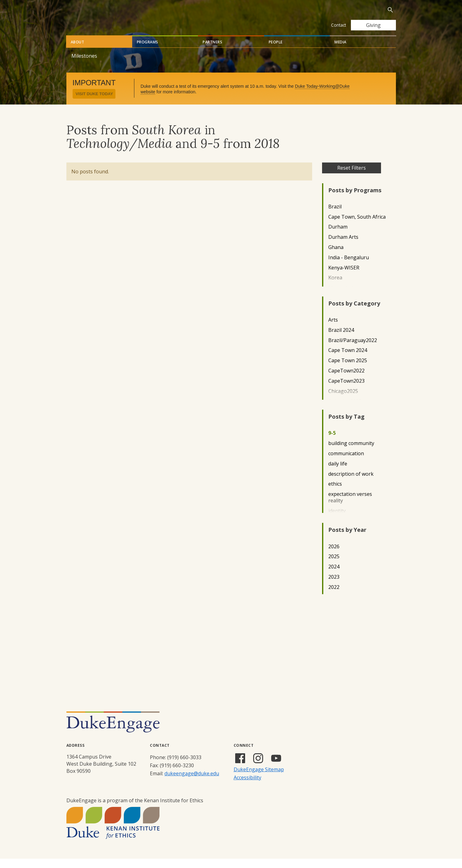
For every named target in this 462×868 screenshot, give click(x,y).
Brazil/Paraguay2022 (353, 350)
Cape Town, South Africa (357, 226)
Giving (373, 25)
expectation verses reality (350, 507)
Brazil (335, 216)
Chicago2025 (343, 401)
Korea (335, 287)
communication (346, 463)
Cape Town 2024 (348, 360)
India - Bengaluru (349, 267)
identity (337, 520)
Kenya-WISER (344, 277)
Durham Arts (343, 246)
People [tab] (276, 51)
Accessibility (247, 787)
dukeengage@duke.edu (192, 783)
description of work (351, 483)
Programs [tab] (148, 51)
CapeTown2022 (346, 380)
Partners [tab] (212, 51)
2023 (334, 586)
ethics (335, 493)
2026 (334, 556)
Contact (339, 25)
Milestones (84, 65)
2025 (334, 566)
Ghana (336, 257)
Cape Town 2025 (348, 370)
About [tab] (78, 51)
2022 (334, 596)
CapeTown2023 (346, 390)
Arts (333, 329)
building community (351, 453)
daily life (338, 473)
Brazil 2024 (341, 339)
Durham (338, 236)
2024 (334, 576)
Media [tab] (341, 51)
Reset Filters (352, 177)
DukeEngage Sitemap (259, 779)
